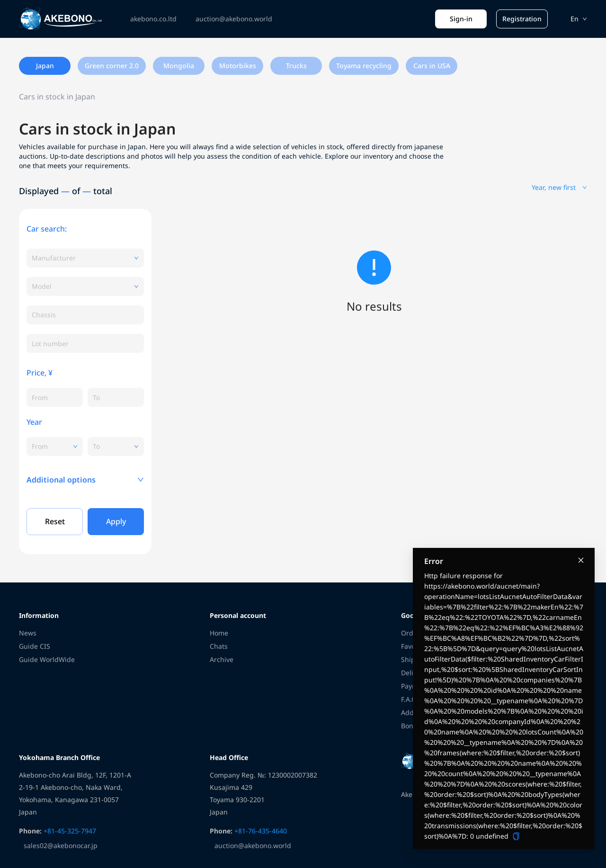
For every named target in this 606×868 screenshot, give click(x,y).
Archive (222, 659)
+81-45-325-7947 (69, 831)
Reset (55, 521)
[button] (85, 480)
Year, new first (559, 187)
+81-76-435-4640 (260, 831)
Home (219, 633)
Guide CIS (35, 646)
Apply (116, 521)
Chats (219, 646)
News (28, 633)
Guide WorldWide (47, 659)
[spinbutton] (55, 397)
